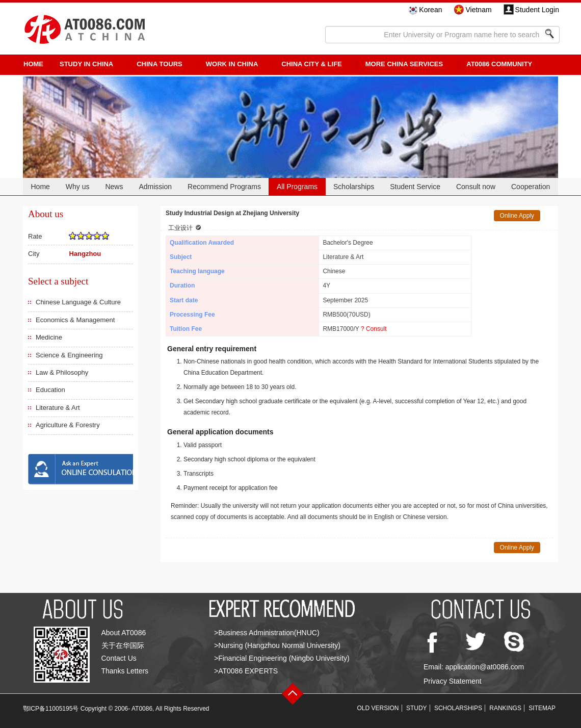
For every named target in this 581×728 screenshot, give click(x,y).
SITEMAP (542, 708)
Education (50, 390)
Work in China (232, 64)
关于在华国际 (123, 645)
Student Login (537, 10)
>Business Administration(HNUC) (267, 633)
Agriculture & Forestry (68, 425)
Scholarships (354, 187)
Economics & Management (75, 320)
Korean (430, 10)
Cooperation (531, 187)
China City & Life (311, 64)
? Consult (374, 329)
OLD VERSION (378, 708)
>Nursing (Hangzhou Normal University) (277, 645)
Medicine (49, 337)
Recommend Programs (224, 187)
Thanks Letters (125, 671)
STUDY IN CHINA (86, 64)
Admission (155, 187)
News (114, 187)
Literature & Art (58, 408)
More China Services (404, 64)
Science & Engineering (69, 355)
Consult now (476, 187)
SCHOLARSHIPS (458, 708)
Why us (78, 187)
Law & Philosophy (62, 372)
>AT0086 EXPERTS (246, 671)
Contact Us (119, 658)
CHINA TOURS (160, 64)
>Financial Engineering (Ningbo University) (282, 658)
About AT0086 (124, 633)
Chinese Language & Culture (78, 302)
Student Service (415, 187)
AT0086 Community (499, 64)
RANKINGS (505, 708)
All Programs (297, 187)
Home (40, 187)
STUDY (417, 708)
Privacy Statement (453, 681)
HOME (33, 64)
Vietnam (478, 10)
